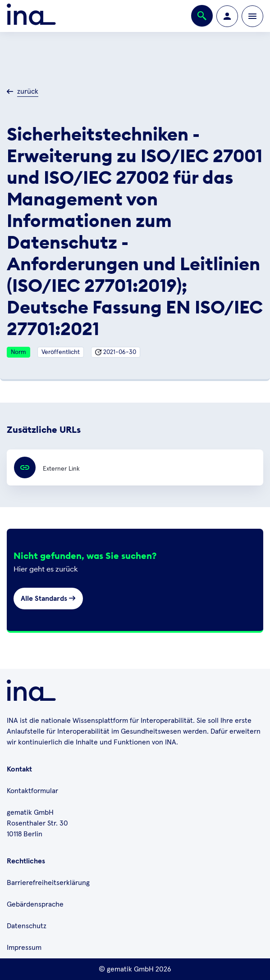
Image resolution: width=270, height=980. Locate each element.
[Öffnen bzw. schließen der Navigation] (252, 16)
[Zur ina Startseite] (31, 16)
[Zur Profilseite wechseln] (227, 16)
